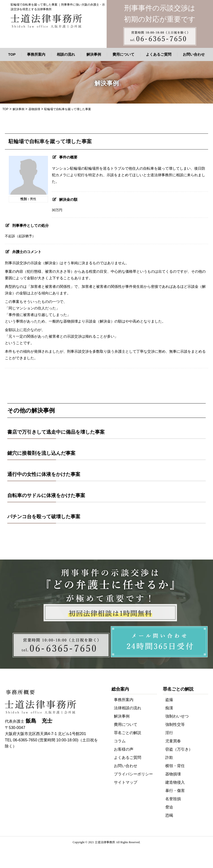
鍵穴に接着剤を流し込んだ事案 (41, 453)
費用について (123, 54)
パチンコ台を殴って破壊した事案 (44, 517)
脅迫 (169, 807)
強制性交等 (175, 724)
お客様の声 (124, 749)
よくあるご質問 (159, 54)
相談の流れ (66, 54)
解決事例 (94, 54)
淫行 (169, 733)
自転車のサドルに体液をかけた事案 (46, 495)
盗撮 (169, 700)
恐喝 (169, 815)
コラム (120, 741)
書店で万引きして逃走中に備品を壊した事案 (56, 432)
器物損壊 (173, 774)
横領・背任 (175, 766)
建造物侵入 (175, 782)
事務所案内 (36, 54)
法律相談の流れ (128, 708)
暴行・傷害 (175, 791)
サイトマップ (126, 782)
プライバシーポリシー (133, 774)
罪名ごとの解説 (128, 733)
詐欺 (169, 758)
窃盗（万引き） (179, 749)
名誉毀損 (173, 799)
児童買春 (173, 741)
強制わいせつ (177, 716)
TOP (12, 54)
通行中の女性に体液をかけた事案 (44, 474)
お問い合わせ (194, 54)
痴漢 (169, 708)
